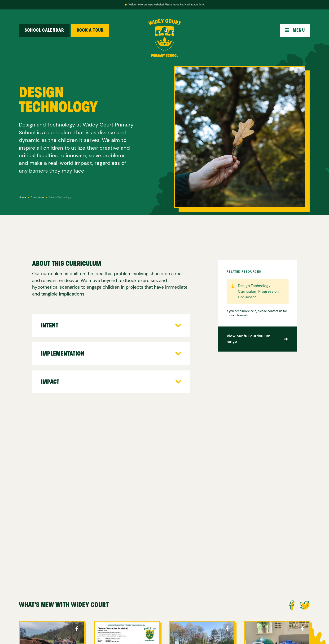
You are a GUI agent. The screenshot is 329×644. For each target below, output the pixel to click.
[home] (165, 38)
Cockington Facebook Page (77, 630)
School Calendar (44, 30)
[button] (295, 30)
